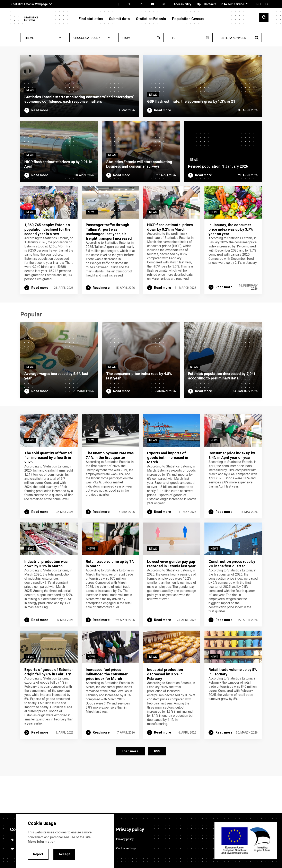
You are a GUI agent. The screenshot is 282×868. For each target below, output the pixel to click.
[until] (190, 38)
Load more (130, 786)
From (126, 38)
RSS (157, 786)
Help (197, 4)
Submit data (119, 19)
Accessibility (182, 4)
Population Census (188, 19)
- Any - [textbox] (43, 38)
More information (42, 842)
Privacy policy (125, 836)
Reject (38, 854)
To (174, 38)
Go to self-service (232, 4)
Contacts (210, 4)
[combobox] (43, 38)
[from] (141, 38)
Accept (64, 854)
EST (259, 4)
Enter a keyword (233, 38)
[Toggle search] (264, 17)
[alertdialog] (65, 841)
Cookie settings (126, 845)
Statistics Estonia (151, 19)
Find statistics (91, 19)
